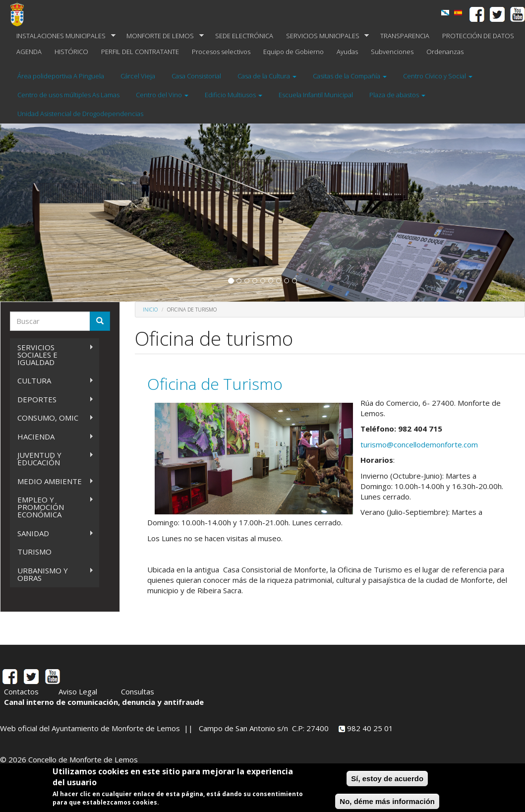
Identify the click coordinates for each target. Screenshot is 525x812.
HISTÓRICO (71, 52)
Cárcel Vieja (138, 76)
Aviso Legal (78, 691)
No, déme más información (387, 801)
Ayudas (347, 52)
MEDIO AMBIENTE (52, 481)
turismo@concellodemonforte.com (419, 444)
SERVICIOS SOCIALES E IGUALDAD (52, 355)
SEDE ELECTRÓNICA (244, 36)
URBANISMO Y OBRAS (52, 574)
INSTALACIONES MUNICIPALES (63, 36)
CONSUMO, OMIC (52, 418)
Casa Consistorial (196, 76)
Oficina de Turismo (215, 384)
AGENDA (29, 52)
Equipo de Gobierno (293, 52)
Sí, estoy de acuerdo (387, 779)
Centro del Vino (162, 95)
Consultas (138, 691)
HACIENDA (52, 437)
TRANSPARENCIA (405, 36)
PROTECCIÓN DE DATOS (478, 36)
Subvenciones (392, 52)
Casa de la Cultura (267, 76)
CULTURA (52, 381)
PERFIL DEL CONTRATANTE (140, 52)
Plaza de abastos (397, 95)
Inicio (150, 310)
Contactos (21, 691)
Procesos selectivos (221, 52)
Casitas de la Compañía (350, 76)
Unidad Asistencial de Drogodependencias (80, 114)
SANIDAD (52, 533)
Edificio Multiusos (233, 95)
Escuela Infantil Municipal (316, 95)
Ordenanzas (445, 52)
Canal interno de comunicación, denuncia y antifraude (104, 702)
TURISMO (34, 552)
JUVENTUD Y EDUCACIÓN (52, 459)
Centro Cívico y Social (438, 76)
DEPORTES (52, 400)
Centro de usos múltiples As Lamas (68, 95)
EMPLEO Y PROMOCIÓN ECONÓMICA (52, 507)
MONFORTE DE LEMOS (162, 36)
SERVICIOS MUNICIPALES (324, 36)
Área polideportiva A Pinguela (61, 76)
